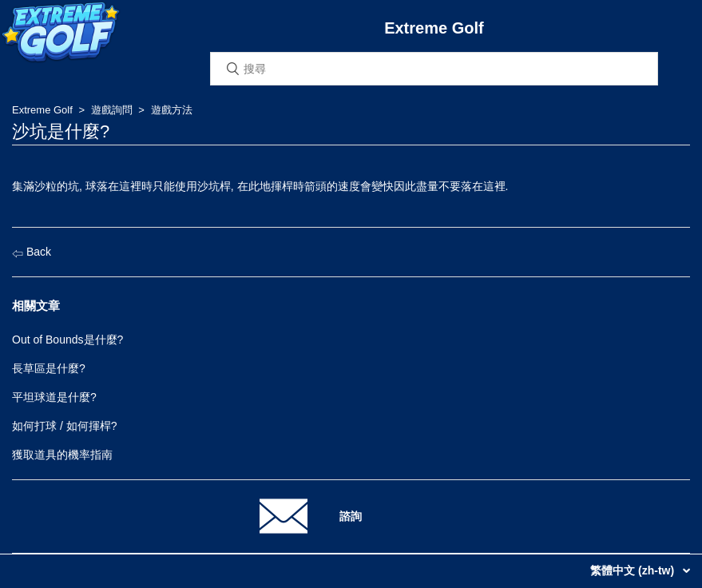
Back (32, 252)
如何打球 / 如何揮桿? (64, 426)
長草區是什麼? (49, 368)
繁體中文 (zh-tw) (634, 570)
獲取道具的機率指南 (62, 455)
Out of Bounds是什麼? (67, 340)
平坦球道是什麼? (54, 397)
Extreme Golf (42, 110)
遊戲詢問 (112, 110)
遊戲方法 (172, 110)
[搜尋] (434, 69)
